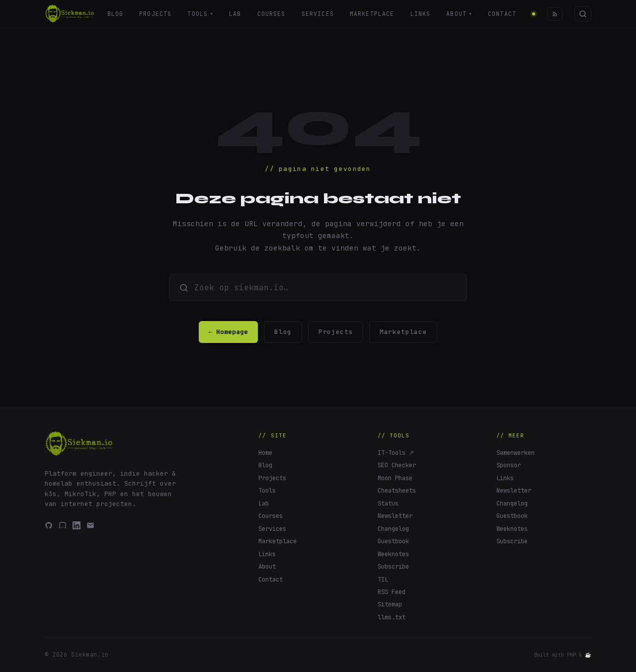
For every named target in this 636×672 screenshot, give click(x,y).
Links (421, 14)
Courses (272, 14)
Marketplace (372, 14)
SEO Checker (397, 465)
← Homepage (229, 332)
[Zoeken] (583, 14)
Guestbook (393, 541)
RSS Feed (392, 592)
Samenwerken (516, 453)
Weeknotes (393, 554)
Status (388, 503)
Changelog (393, 529)
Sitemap (390, 604)
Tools (200, 14)
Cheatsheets (397, 490)
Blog (115, 14)
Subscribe (393, 566)
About (460, 14)
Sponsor (509, 465)
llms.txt (392, 617)
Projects (155, 14)
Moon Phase (395, 478)
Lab (235, 14)
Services (318, 14)
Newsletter (395, 516)
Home (265, 453)
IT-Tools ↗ (396, 453)
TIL (383, 579)
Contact (503, 14)
